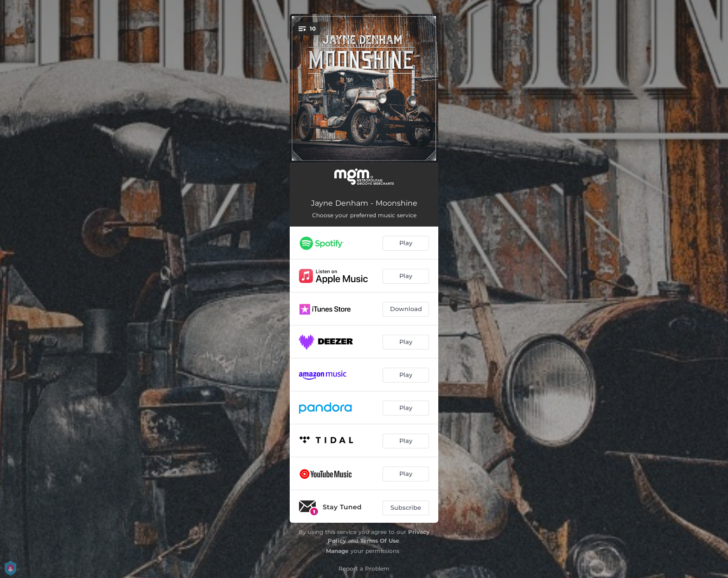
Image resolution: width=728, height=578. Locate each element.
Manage (337, 551)
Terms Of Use (380, 541)
